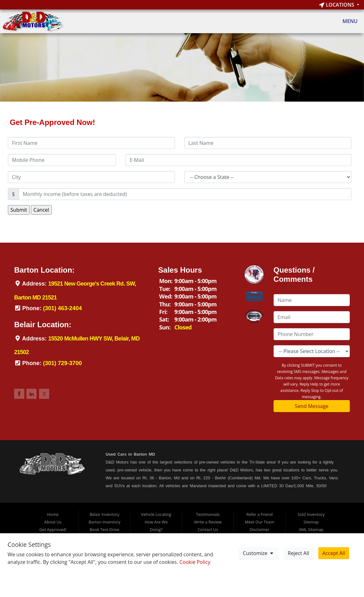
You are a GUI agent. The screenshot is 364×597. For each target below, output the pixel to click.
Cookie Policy (195, 562)
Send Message (312, 406)
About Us (53, 522)
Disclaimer (260, 529)
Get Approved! (53, 529)
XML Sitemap (311, 529)
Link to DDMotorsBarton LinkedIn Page (32, 394)
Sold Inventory (311, 514)
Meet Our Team (260, 522)
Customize (258, 553)
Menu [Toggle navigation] (347, 21)
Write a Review (208, 522)
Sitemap (311, 522)
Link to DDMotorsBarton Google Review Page (44, 394)
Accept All (334, 553)
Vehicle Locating (156, 514)
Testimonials (208, 514)
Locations (337, 5)
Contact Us (208, 529)
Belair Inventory (104, 514)
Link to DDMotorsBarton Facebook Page (19, 394)
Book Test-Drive (105, 529)
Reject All (298, 553)
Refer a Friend (260, 514)
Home (53, 514)
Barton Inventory (104, 522)
